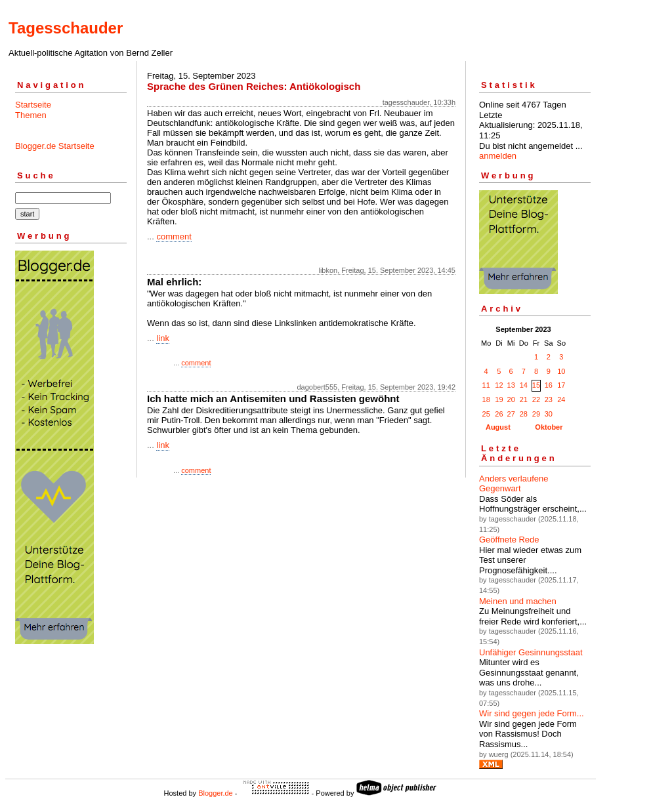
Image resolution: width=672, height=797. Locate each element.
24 (561, 399)
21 (524, 399)
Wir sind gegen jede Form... (532, 713)
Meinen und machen (518, 601)
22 (536, 399)
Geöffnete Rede (509, 540)
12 (499, 385)
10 (561, 371)
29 (536, 414)
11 (486, 385)
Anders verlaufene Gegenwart (514, 484)
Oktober (549, 427)
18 (486, 399)
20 (511, 399)
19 (499, 399)
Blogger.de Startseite (55, 146)
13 (511, 385)
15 (536, 385)
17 (561, 385)
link (163, 338)
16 (549, 385)
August (498, 427)
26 (499, 414)
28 (524, 414)
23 (549, 399)
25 (486, 414)
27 (511, 414)
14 (524, 385)
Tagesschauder (66, 28)
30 (549, 414)
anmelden (498, 156)
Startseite (33, 105)
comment (174, 236)
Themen (31, 115)
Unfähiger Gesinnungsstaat (531, 652)
